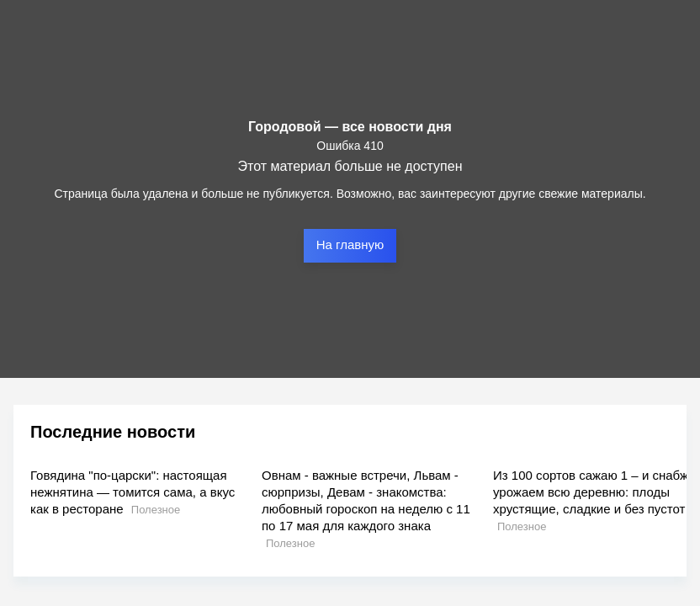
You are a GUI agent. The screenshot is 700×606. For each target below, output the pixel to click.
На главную (350, 245)
